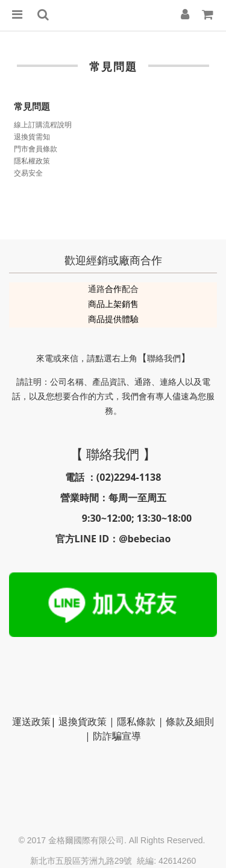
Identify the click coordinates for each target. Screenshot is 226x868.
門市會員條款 (36, 149)
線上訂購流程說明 (43, 125)
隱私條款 (136, 721)
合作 (113, 289)
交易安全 (28, 173)
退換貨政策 (83, 721)
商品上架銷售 (113, 304)
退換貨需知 (32, 137)
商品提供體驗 (113, 319)
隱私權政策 (32, 161)
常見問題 (32, 106)
